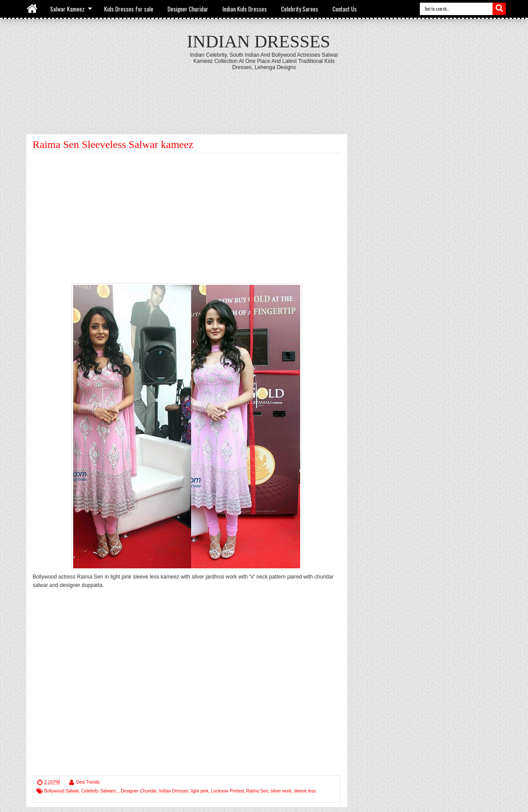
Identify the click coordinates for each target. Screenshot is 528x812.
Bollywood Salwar (62, 791)
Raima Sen (257, 791)
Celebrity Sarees (300, 9)
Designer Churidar (188, 9)
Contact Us (345, 9)
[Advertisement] (264, 95)
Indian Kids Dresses (245, 9)
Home (33, 9)
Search (499, 9)
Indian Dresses (259, 41)
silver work (281, 791)
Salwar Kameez (67, 9)
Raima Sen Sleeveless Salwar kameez (113, 144)
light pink (200, 791)
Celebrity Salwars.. (100, 791)
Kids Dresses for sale (129, 9)
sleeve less (305, 791)
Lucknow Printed (227, 791)
